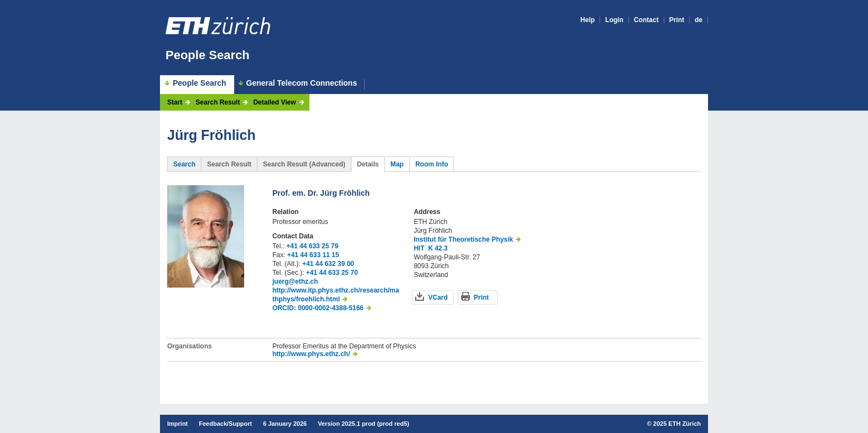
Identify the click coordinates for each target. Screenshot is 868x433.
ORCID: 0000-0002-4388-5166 (318, 308)
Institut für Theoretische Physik (463, 239)
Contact (646, 20)
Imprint (177, 424)
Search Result (218, 102)
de (699, 20)
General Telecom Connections (302, 83)
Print (677, 20)
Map (397, 164)
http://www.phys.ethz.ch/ (311, 354)
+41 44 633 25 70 (332, 273)
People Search (208, 55)
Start (175, 102)
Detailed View (274, 102)
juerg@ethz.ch (295, 281)
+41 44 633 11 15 (313, 255)
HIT (419, 248)
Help (587, 20)
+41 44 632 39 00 (328, 264)
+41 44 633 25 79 (312, 246)
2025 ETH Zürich (677, 424)
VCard (438, 298)
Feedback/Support (225, 424)
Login (614, 20)
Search (184, 164)
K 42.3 (438, 248)
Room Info (432, 164)
